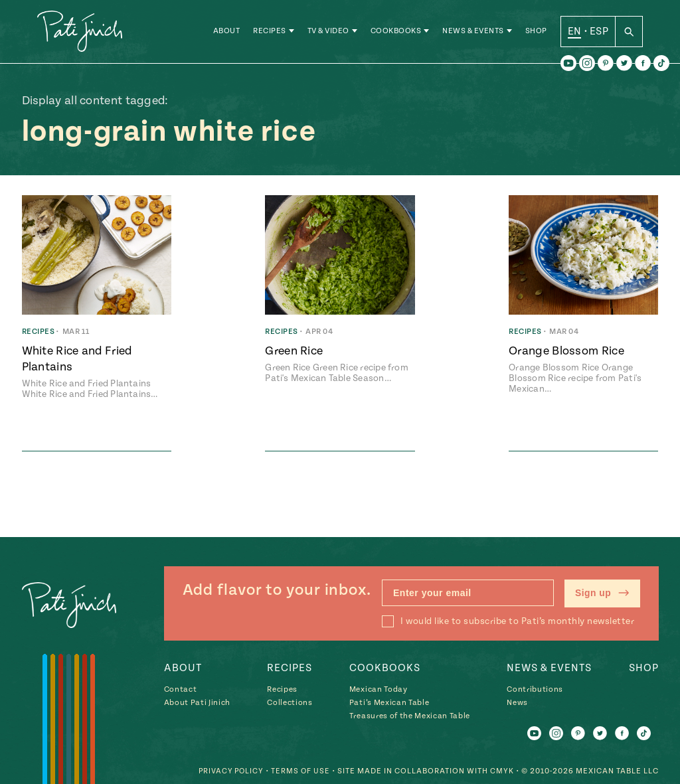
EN (575, 33)
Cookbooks (396, 33)
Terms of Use (300, 771)
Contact (181, 689)
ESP (599, 33)
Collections (290, 703)
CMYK (502, 771)
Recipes (270, 33)
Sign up (602, 593)
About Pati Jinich (197, 703)
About (227, 33)
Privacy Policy (229, 771)
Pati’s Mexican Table (389, 703)
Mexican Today (379, 689)
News (517, 703)
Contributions (535, 689)
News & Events (473, 33)
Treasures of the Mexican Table (410, 716)
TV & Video (328, 33)
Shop (536, 33)
